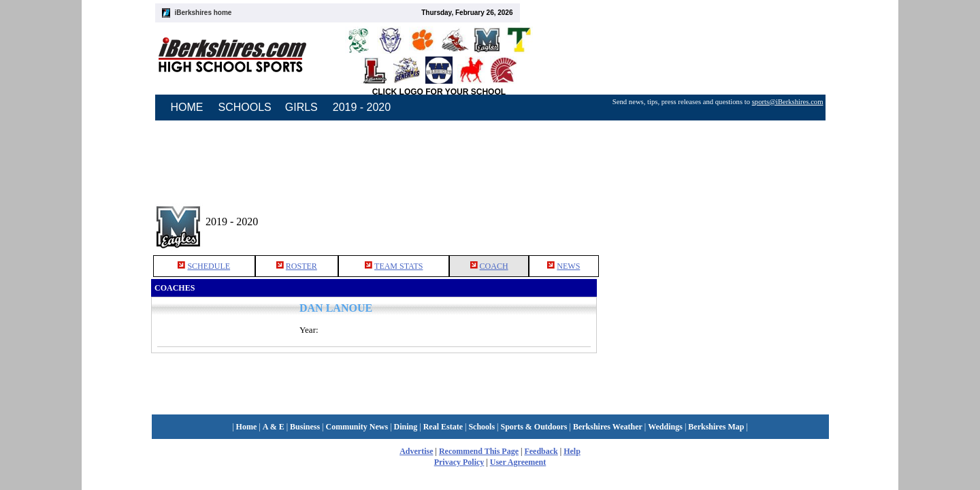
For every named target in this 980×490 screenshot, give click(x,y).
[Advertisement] (713, 217)
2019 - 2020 (362, 107)
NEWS (568, 266)
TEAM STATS (398, 266)
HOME (187, 107)
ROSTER (301, 266)
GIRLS (301, 107)
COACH (494, 266)
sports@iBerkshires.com (788, 102)
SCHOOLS (245, 107)
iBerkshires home (203, 13)
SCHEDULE (209, 266)
